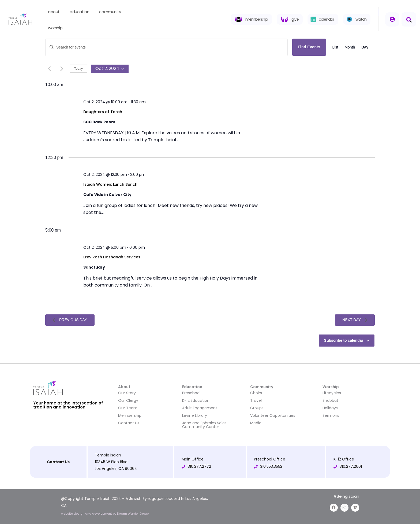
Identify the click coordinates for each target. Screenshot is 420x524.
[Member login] (392, 19)
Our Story (127, 393)
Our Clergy (128, 400)
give (295, 19)
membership (257, 19)
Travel (256, 400)
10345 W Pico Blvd (111, 462)
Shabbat (330, 400)
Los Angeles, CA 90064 (116, 469)
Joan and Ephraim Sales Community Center (204, 425)
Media (256, 423)
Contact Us (129, 423)
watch (361, 19)
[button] (409, 19)
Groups (257, 408)
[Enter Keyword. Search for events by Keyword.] (166, 47)
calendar (327, 19)
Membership (130, 415)
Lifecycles (332, 393)
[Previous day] (49, 69)
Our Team (128, 408)
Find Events (309, 47)
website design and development (87, 514)
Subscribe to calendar (344, 340)
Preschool (191, 393)
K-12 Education (196, 400)
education (82, 12)
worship (57, 28)
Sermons (331, 415)
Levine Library (195, 415)
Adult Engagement (200, 408)
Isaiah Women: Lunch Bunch (110, 185)
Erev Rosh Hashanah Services (112, 257)
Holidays (330, 408)
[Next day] (62, 69)
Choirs (256, 393)
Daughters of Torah (103, 112)
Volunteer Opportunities (273, 415)
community (112, 12)
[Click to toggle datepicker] (110, 69)
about (56, 12)
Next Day (355, 320)
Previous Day (70, 320)
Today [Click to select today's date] (78, 69)
